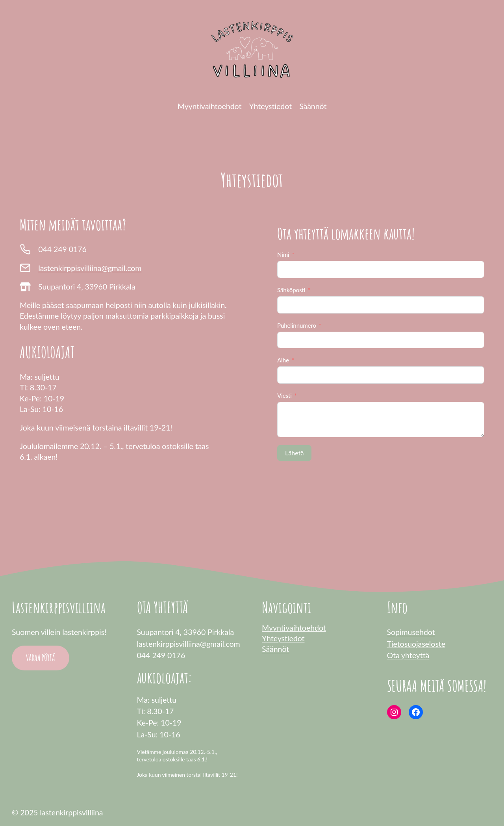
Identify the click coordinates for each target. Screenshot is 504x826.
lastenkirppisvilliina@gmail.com (90, 268)
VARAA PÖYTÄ (41, 658)
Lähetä (294, 453)
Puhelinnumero (297, 325)
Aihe (283, 360)
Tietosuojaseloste (416, 644)
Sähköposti (291, 290)
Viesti (284, 395)
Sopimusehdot (411, 632)
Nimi (283, 254)
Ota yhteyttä (408, 655)
